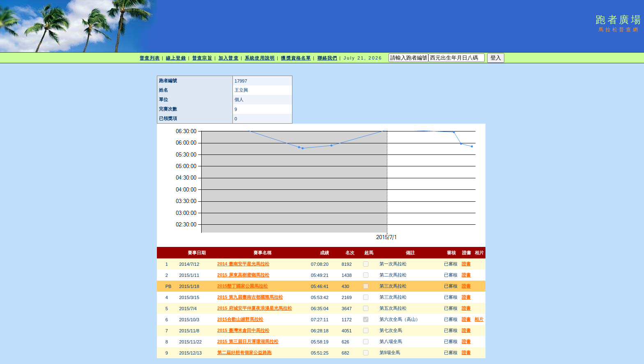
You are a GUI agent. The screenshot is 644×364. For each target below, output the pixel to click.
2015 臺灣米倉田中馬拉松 (243, 330)
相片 (479, 319)
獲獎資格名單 (296, 58)
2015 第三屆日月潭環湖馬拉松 (248, 341)
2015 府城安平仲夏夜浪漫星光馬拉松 (255, 308)
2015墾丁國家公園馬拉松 (243, 286)
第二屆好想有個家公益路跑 (244, 352)
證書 (466, 264)
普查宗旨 (202, 58)
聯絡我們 (327, 58)
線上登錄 (176, 58)
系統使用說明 (260, 58)
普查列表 (149, 58)
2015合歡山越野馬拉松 (240, 319)
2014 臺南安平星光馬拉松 (243, 264)
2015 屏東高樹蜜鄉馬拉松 (243, 275)
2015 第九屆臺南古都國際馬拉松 (250, 297)
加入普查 (228, 58)
